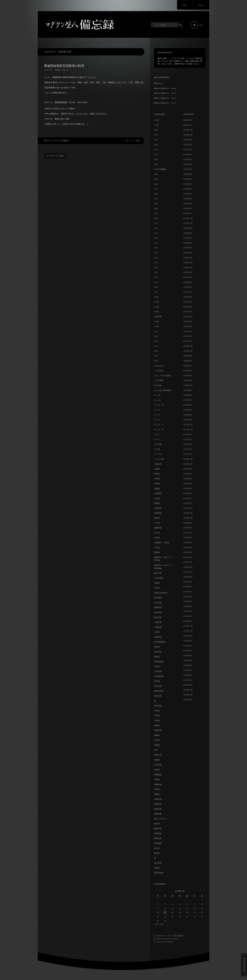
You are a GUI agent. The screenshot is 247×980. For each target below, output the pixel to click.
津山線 (157, 720)
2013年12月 (188, 626)
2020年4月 (187, 376)
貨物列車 (158, 809)
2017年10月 (188, 429)
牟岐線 (157, 745)
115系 (156, 120)
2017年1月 (187, 454)
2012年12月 (188, 685)
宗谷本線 (158, 603)
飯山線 (157, 848)
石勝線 (157, 760)
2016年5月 (187, 484)
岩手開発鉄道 (160, 642)
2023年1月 (187, 258)
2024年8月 (187, 184)
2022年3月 (187, 302)
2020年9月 (187, 356)
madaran (65, 70)
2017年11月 (188, 425)
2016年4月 (187, 489)
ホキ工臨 (158, 444)
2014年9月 (187, 582)
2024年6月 (187, 189)
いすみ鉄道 (159, 371)
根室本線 (158, 696)
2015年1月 (187, 562)
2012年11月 (188, 690)
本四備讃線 (159, 676)
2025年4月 (187, 164)
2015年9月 (187, 523)
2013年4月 (187, 665)
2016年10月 (188, 464)
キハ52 (157, 410)
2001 (156, 179)
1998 (156, 159)
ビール (157, 439)
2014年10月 (188, 577)
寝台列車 (158, 617)
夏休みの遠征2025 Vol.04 (165, 88)
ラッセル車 (159, 459)
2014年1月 (187, 621)
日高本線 (158, 671)
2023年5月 (187, 248)
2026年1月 (187, 125)
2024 (156, 287)
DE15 (156, 346)
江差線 (157, 715)
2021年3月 (187, 336)
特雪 (156, 750)
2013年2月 (187, 675)
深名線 (157, 740)
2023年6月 (187, 243)
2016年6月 (187, 479)
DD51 (156, 336)
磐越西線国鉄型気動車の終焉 (64, 66)
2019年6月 (187, 395)
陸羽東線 (158, 843)
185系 (156, 125)
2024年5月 (187, 194)
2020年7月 (187, 366)
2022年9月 (187, 277)
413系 (156, 302)
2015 (156, 243)
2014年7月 (187, 592)
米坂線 (157, 779)
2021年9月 (187, 321)
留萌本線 (158, 755)
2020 (156, 267)
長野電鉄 (158, 833)
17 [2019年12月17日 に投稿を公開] (165, 912)
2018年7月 (187, 410)
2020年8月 (187, 361)
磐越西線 (65, 141)
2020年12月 (188, 346)
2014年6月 (187, 597)
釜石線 (157, 824)
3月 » (162, 924)
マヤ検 (157, 449)
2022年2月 (187, 307)
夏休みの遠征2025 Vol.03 (165, 93)
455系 (156, 307)
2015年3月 (187, 552)
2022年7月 (187, 287)
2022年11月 (188, 267)
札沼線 (157, 681)
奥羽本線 (158, 598)
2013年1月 (187, 680)
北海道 (157, 537)
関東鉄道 (158, 838)
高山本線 (158, 863)
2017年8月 (187, 434)
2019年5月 (187, 400)
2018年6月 (187, 415)
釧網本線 (158, 828)
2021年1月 (187, 341)
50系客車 (158, 317)
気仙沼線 (158, 706)
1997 (156, 154)
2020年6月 (187, 371)
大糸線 (157, 588)
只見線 (157, 547)
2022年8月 (187, 282)
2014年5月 (187, 601)
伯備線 (157, 503)
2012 (156, 228)
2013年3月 (187, 670)
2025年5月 (187, 159)
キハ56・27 (159, 425)
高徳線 (157, 868)
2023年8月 (187, 233)
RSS (201, 25)
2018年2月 (187, 420)
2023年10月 (188, 228)
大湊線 (157, 583)
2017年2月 (187, 449)
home (185, 5)
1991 (156, 135)
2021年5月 (187, 331)
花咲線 (157, 789)
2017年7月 (187, 439)
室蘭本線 (158, 607)
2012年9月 (187, 700)
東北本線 (158, 686)
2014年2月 (187, 616)
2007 (156, 209)
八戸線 (157, 523)
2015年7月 (187, 533)
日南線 (157, 666)
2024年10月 (188, 174)
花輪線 (157, 794)
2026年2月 (187, 120)
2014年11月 (188, 572)
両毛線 (157, 474)
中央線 (157, 479)
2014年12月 (188, 567)
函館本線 (158, 528)
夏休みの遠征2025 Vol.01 (165, 103)
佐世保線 (158, 508)
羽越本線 (158, 784)
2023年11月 (188, 223)
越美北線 (158, 814)
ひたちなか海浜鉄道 (163, 390)
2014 (156, 238)
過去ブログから (161, 819)
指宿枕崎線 (159, 662)
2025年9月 (187, 140)
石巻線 (157, 770)
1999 (156, 164)
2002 (156, 184)
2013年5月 (187, 660)
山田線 (157, 632)
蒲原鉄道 (158, 804)
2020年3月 (187, 380)
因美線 (157, 552)
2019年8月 (187, 390)
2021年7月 (187, 326)
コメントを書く (135, 141)
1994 (156, 140)
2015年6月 (187, 537)
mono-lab (175, 939)
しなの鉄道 (159, 380)
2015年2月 (187, 557)
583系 (156, 321)
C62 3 (156, 331)
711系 (156, 326)
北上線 (157, 533)
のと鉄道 (158, 385)
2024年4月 (187, 199)
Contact (201, 5)
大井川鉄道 (159, 578)
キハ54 (157, 420)
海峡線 (157, 735)
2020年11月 (188, 351)
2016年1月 (187, 503)
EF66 (156, 361)
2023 (156, 282)
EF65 (156, 356)
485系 (156, 312)
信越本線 (158, 513)
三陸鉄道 (158, 464)
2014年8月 (187, 587)
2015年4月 (187, 547)
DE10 (156, 341)
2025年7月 (187, 150)
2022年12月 (188, 262)
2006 (156, 204)
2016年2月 (187, 498)
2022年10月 (188, 272)
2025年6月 (187, 154)
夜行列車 (158, 573)
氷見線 (157, 711)
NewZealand (159, 366)
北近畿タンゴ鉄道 (162, 542)
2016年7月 (187, 474)
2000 (156, 174)
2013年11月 (188, 631)
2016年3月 (187, 493)
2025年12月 (188, 130)
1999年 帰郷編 (160, 169)
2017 (156, 253)
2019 (49, 141)
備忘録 (157, 518)
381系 (156, 297)
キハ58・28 (159, 429)
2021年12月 (188, 312)
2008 (156, 213)
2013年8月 (187, 646)
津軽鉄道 (158, 730)
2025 (156, 292)
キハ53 (157, 415)
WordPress (169, 942)
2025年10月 (188, 135)
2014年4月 (187, 606)
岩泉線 (157, 647)
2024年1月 (187, 213)
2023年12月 (188, 218)
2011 (156, 223)
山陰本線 (158, 637)
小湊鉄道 (158, 627)
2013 (156, 233)
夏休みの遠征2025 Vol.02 (165, 98)
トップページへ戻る (55, 156)
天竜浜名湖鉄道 (161, 593)
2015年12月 (188, 508)
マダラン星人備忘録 (175, 936)
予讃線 (157, 484)
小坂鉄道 (158, 622)
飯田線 (157, 853)
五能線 (157, 489)
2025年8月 (187, 145)
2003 (156, 189)
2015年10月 (188, 518)
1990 (156, 130)
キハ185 (157, 400)
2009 (156, 218)
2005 (156, 199)
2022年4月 (187, 297)
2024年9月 (187, 179)
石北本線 (158, 765)
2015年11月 (188, 513)
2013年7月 (187, 651)
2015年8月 (187, 528)
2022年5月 (187, 292)
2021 (156, 272)
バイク (157, 434)
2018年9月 (187, 405)
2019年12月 (188, 385)
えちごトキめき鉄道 (163, 376)
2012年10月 (188, 695)
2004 (156, 194)
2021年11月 (188, 317)
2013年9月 (187, 641)
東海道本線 (159, 691)
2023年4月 (187, 253)
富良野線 (158, 612)
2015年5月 (187, 542)
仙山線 (157, 498)
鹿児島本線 (159, 873)
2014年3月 (187, 611)
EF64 (156, 351)
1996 (156, 150)
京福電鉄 (158, 493)
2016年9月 (187, 469)
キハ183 (157, 395)
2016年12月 (188, 459)
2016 (156, 248)
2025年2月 (187, 169)
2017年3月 (187, 444)
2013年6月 (187, 656)
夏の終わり (159, 83)
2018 (156, 258)
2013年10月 (188, 636)
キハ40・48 (56, 141)
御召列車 (158, 652)
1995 (156, 145)
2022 (156, 277)
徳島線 (157, 657)
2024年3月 (187, 204)
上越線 (157, 469)
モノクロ (158, 454)
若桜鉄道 (158, 799)
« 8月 (156, 924)
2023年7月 (187, 238)
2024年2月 (187, 209)
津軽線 (157, 725)
